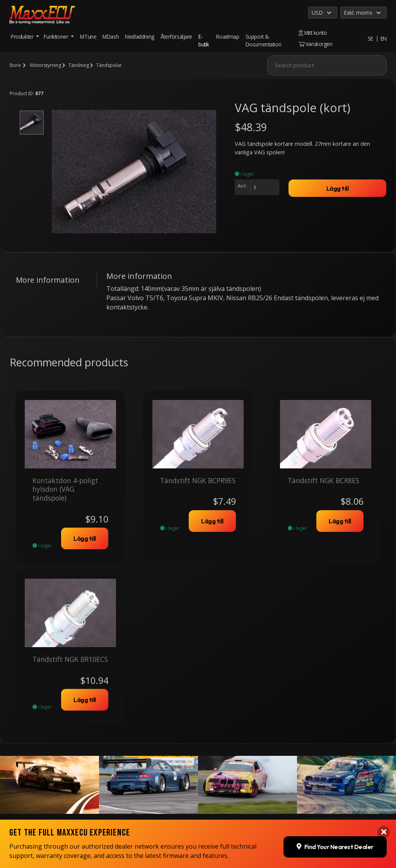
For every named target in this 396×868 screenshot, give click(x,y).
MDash (111, 37)
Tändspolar (109, 65)
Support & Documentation (264, 40)
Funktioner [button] (57, 37)
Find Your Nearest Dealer (335, 767)
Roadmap (228, 37)
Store (15, 65)
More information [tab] (48, 280)
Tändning (79, 65)
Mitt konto (313, 33)
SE (370, 38)
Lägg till (338, 188)
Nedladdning (140, 37)
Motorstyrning (46, 65)
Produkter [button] (23, 37)
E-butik (204, 40)
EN (384, 38)
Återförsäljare (176, 37)
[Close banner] (384, 752)
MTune (88, 37)
